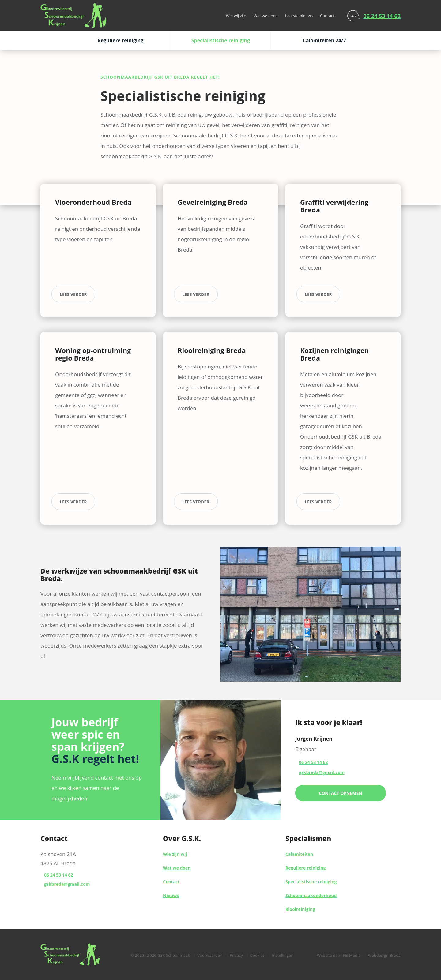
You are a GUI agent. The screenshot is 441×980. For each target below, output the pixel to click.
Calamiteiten (299, 854)
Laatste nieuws (299, 16)
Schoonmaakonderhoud (311, 895)
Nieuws (171, 895)
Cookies (257, 955)
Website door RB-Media (339, 955)
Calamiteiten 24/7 (324, 40)
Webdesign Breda (384, 955)
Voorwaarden (210, 955)
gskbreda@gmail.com (67, 884)
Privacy (236, 955)
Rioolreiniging (300, 909)
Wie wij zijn (236, 16)
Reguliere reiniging (120, 40)
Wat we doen (266, 16)
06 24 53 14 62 (59, 875)
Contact (327, 16)
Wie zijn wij (175, 854)
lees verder (73, 294)
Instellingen (283, 955)
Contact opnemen (340, 793)
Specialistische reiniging (221, 40)
